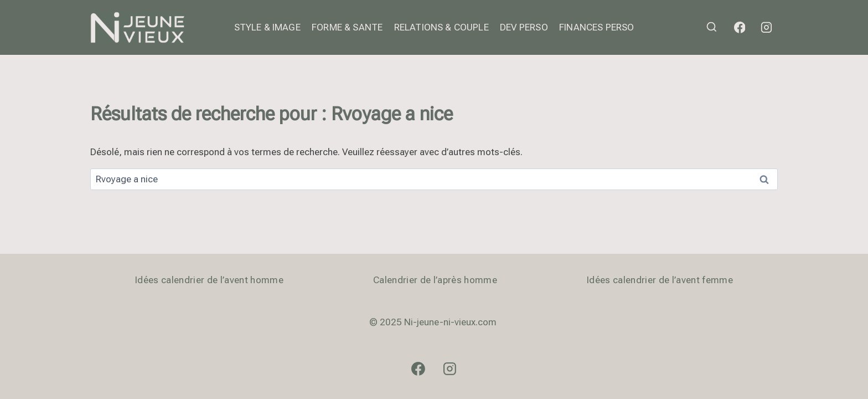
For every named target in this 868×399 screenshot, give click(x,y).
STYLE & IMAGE (267, 27)
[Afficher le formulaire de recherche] (712, 27)
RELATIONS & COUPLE (441, 27)
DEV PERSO (524, 27)
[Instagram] (766, 28)
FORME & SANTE (347, 27)
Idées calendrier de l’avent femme (660, 280)
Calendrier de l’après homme (435, 280)
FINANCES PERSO (596, 27)
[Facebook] (740, 28)
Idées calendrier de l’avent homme (209, 280)
